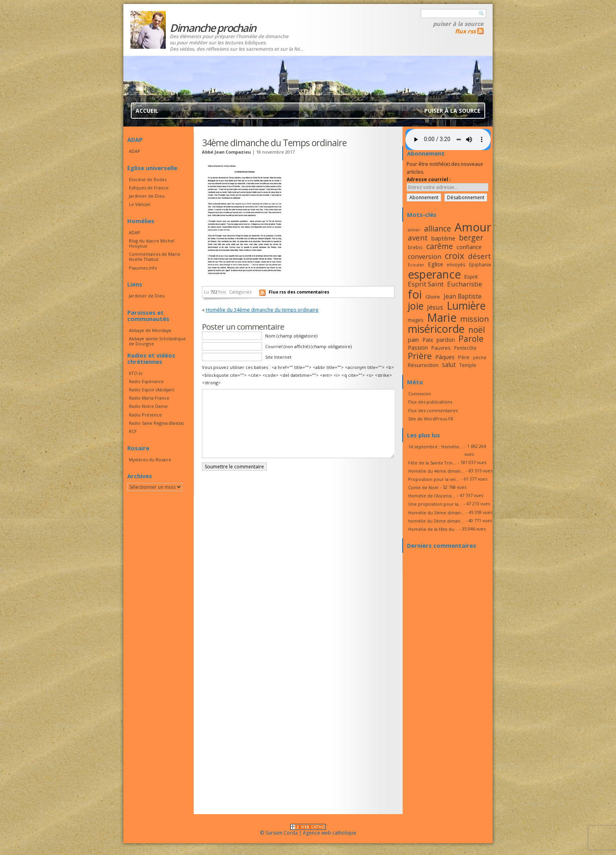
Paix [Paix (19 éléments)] (428, 340)
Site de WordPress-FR (431, 419)
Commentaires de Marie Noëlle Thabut (155, 257)
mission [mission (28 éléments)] (475, 319)
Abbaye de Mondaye (150, 330)
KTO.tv (136, 373)
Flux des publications (430, 402)
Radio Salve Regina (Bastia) (156, 423)
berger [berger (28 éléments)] (471, 238)
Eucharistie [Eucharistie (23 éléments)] (465, 284)
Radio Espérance (146, 381)
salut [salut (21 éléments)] (449, 365)
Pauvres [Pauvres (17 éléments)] (441, 348)
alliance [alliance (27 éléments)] (437, 228)
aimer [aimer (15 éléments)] (414, 230)
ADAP (135, 151)
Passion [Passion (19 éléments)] (418, 348)
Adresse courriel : (429, 179)
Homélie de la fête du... (433, 529)
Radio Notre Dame (148, 406)
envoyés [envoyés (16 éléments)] (456, 264)
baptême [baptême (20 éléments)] (443, 238)
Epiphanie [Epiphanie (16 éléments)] (480, 264)
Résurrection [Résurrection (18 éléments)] (423, 365)
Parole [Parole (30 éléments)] (471, 339)
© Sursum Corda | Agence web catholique (308, 830)
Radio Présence (145, 415)
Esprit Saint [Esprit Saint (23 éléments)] (426, 284)
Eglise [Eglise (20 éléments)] (435, 264)
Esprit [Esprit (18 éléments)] (471, 277)
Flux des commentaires (433, 410)
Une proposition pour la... (435, 504)
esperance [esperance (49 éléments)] (434, 274)
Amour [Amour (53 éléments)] (473, 227)
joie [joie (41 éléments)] (416, 306)
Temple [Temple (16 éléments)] (468, 365)
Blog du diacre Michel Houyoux (152, 243)
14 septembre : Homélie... (435, 447)
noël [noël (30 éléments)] (477, 330)
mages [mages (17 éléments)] (416, 320)
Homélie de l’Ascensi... (432, 496)
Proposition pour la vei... (434, 479)
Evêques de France (149, 188)
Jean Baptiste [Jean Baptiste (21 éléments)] (463, 296)
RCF (133, 431)
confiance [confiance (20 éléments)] (469, 247)
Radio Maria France (149, 398)
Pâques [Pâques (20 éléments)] (445, 357)
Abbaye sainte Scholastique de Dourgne (157, 341)
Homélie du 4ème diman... (436, 471)
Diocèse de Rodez (148, 179)
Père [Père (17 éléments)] (464, 357)
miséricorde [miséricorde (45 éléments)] (436, 329)
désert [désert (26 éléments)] (479, 256)
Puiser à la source (458, 24)
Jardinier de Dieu (147, 196)
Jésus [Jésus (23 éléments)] (435, 307)
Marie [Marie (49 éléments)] (442, 317)
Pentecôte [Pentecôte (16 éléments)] (465, 348)
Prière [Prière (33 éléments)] (420, 356)
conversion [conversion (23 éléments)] (424, 256)
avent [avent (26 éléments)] (418, 238)
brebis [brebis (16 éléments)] (415, 247)
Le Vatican (140, 204)
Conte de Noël (423, 487)
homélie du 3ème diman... (436, 521)
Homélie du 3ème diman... (436, 513)
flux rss (465, 31)
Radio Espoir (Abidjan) (151, 390)
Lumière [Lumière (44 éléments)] (466, 306)
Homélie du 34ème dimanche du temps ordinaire (262, 310)
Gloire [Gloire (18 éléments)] (433, 297)
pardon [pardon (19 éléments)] (446, 340)
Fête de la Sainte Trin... (432, 463)
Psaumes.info (143, 268)
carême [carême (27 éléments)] (440, 246)
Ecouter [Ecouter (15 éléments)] (416, 265)
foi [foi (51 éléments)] (415, 294)
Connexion (420, 394)
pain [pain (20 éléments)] (413, 339)
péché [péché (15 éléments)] (480, 358)
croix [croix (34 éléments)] (455, 256)
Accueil (147, 111)
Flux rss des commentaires (299, 292)
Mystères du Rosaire (150, 460)
